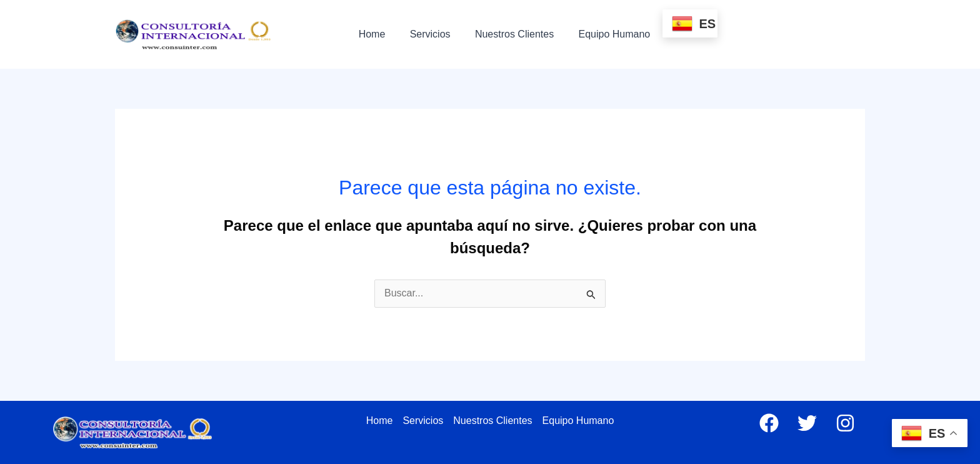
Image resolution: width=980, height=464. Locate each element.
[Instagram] (845, 423)
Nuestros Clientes (503, 34)
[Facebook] (769, 423)
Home (370, 34)
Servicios (423, 34)
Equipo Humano (598, 34)
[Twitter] (807, 423)
